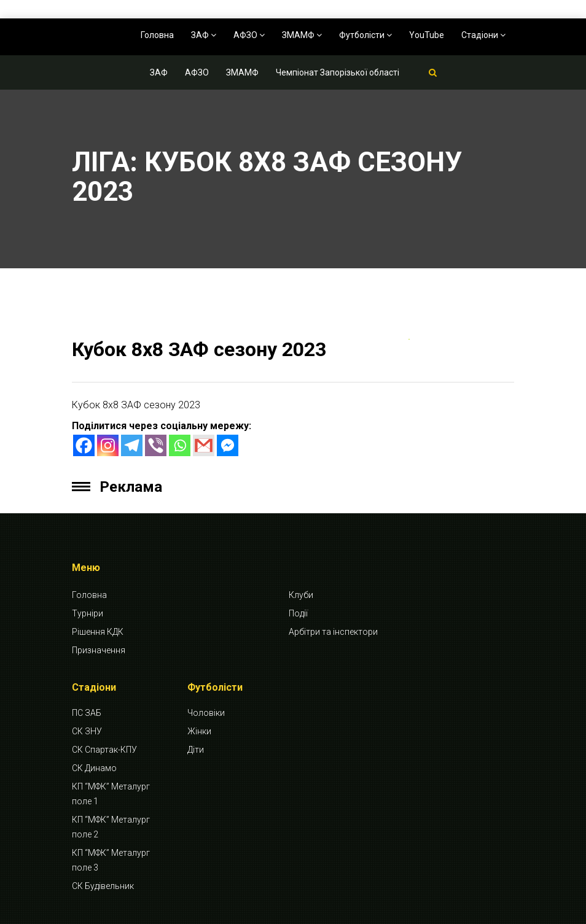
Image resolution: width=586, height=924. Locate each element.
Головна (157, 35)
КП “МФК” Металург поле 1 (111, 794)
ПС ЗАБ (87, 713)
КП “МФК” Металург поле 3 (111, 860)
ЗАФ (204, 35)
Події (298, 613)
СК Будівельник (103, 886)
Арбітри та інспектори (333, 632)
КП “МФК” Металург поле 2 (111, 827)
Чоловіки (206, 713)
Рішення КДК (98, 632)
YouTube (427, 35)
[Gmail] (204, 445)
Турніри (88, 613)
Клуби (301, 595)
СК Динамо (94, 768)
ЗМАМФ (302, 35)
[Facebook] (84, 445)
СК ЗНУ (87, 731)
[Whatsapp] (180, 445)
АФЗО (249, 35)
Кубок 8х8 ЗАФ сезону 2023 (199, 349)
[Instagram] (108, 445)
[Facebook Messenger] (228, 445)
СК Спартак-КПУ (104, 750)
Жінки (199, 731)
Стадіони (483, 35)
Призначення (99, 650)
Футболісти (365, 35)
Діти (196, 750)
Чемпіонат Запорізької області (338, 72)
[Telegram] (132, 445)
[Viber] (156, 445)
